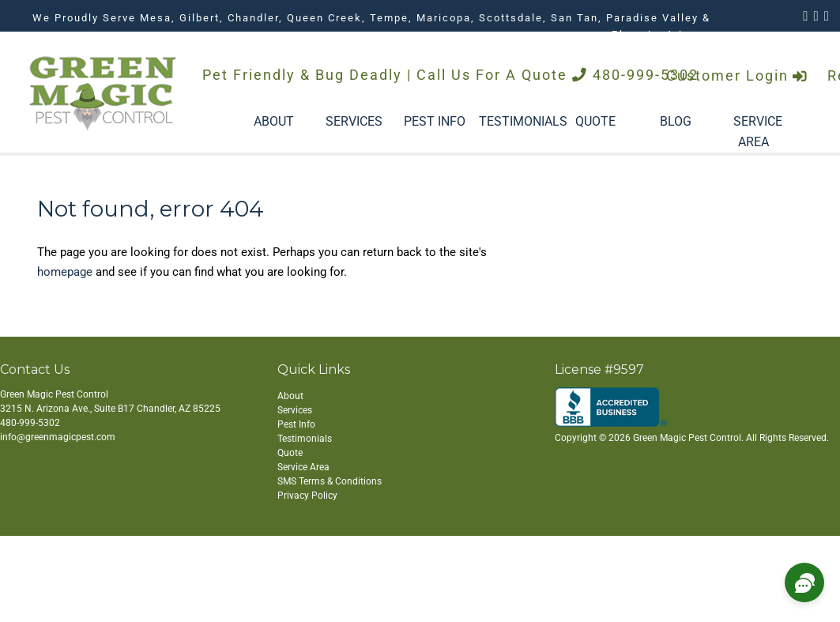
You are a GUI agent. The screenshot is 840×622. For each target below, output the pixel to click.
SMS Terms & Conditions (330, 481)
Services (295, 410)
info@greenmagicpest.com (58, 437)
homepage (65, 272)
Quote (290, 453)
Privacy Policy (307, 496)
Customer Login (737, 76)
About (290, 396)
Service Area (303, 467)
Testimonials (305, 439)
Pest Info (296, 424)
